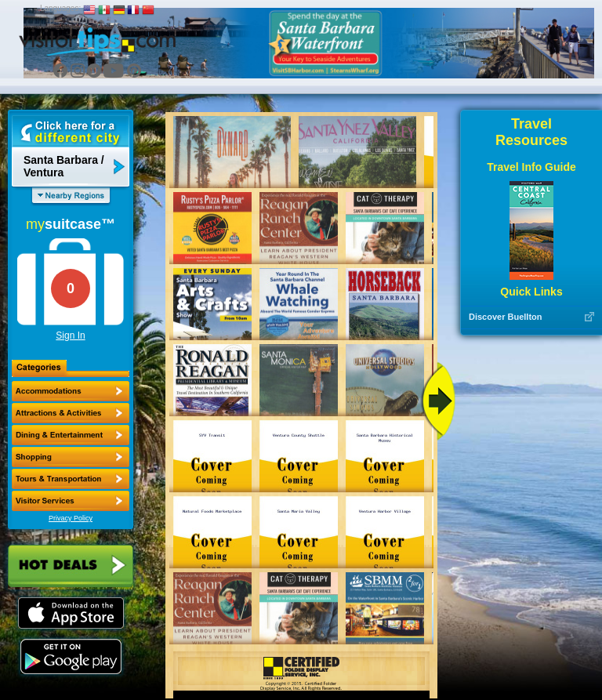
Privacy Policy (71, 518)
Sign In (70, 335)
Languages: (60, 8)
